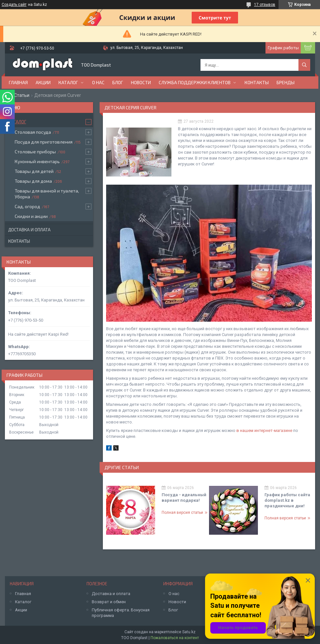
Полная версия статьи (182, 513)
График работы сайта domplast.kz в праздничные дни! (287, 500)
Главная (18, 82)
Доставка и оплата (29, 230)
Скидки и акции (31, 216)
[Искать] (304, 65)
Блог (118, 82)
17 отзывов (265, 5)
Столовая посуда (33, 132)
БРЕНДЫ (286, 82)
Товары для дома (33, 181)
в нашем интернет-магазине (264, 430)
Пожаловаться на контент (175, 638)
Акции (43, 82)
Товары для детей (34, 171)
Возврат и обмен (109, 602)
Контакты (257, 82)
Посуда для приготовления (44, 142)
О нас (98, 82)
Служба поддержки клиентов (195, 82)
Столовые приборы (35, 152)
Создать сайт (14, 5)
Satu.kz (189, 632)
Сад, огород (27, 206)
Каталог (68, 82)
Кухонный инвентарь (37, 161)
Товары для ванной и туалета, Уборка (47, 194)
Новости (141, 82)
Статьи (22, 95)
